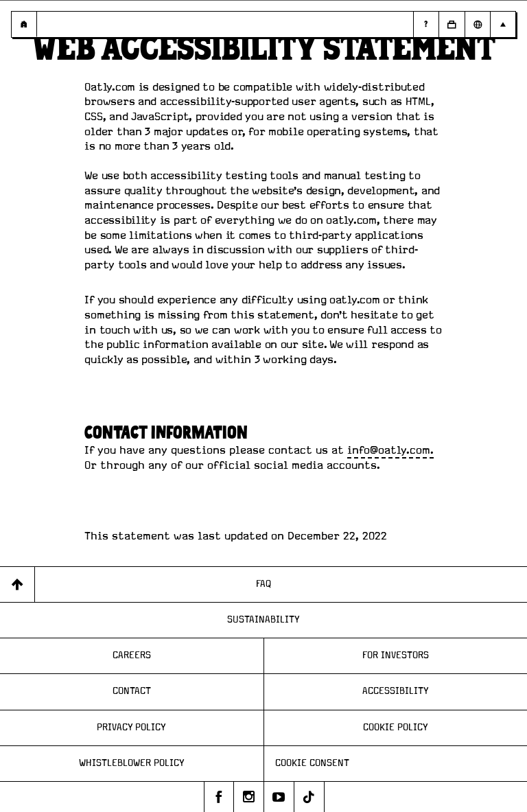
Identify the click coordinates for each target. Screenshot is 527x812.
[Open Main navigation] (503, 24)
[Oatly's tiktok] (309, 797)
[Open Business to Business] (452, 24)
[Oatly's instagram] (249, 797)
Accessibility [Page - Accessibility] (396, 691)
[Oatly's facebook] (219, 797)
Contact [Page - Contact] (132, 691)
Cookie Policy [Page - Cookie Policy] (396, 728)
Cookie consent (312, 763)
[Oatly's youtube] (279, 797)
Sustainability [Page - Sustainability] (263, 620)
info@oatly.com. (390, 450)
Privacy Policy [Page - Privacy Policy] (131, 728)
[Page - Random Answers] (426, 24)
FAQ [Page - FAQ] (263, 584)
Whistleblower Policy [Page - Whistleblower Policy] (132, 763)
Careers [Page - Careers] (132, 656)
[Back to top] (17, 584)
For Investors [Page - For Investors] (396, 656)
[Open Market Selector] (477, 24)
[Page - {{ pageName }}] (24, 24)
